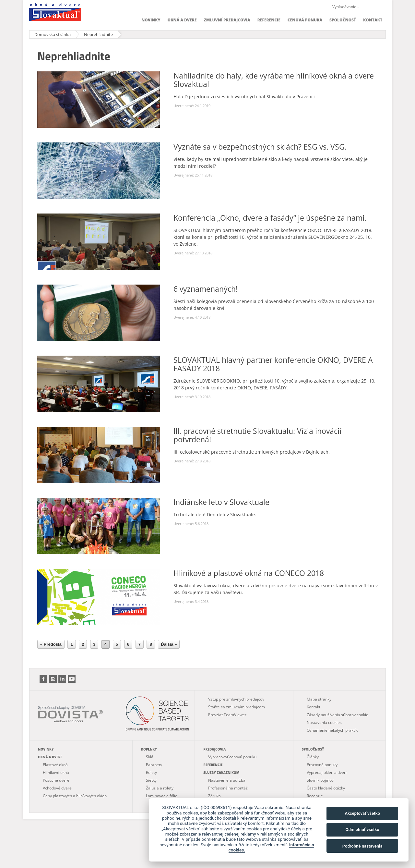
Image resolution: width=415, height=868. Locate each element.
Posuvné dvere (56, 780)
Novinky (151, 20)
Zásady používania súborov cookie (338, 715)
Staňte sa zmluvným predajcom (237, 707)
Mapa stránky (319, 699)
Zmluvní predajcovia (227, 20)
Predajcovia (214, 749)
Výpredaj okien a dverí (327, 772)
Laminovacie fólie (162, 796)
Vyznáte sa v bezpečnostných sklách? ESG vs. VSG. (260, 147)
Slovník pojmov (320, 780)
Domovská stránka (53, 34)
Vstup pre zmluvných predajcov (236, 699)
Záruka (214, 796)
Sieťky (151, 780)
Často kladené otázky (326, 788)
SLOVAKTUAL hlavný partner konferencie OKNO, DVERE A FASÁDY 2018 (273, 364)
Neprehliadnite (98, 34)
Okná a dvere (182, 20)
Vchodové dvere (57, 788)
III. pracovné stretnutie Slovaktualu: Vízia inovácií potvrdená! (257, 435)
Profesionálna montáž (228, 788)
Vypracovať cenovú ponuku (232, 757)
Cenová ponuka (305, 20)
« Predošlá (51, 644)
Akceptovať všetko (362, 813)
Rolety (151, 772)
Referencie (269, 20)
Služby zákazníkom (221, 773)
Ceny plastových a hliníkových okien (75, 796)
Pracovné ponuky (322, 765)
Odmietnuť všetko (362, 830)
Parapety (154, 765)
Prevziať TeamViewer (227, 715)
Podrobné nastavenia (362, 846)
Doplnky (149, 749)
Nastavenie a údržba (227, 780)
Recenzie (315, 796)
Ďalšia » (169, 644)
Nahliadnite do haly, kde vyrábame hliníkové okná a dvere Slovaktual (274, 80)
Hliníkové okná (56, 772)
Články (313, 757)
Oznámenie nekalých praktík (332, 730)
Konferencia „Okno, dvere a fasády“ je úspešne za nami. (270, 218)
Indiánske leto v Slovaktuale (221, 502)
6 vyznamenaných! (206, 289)
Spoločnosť (343, 20)
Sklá (150, 757)
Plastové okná (55, 765)
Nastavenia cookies (324, 722)
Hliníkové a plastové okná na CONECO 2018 (249, 573)
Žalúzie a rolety (160, 788)
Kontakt (373, 20)
